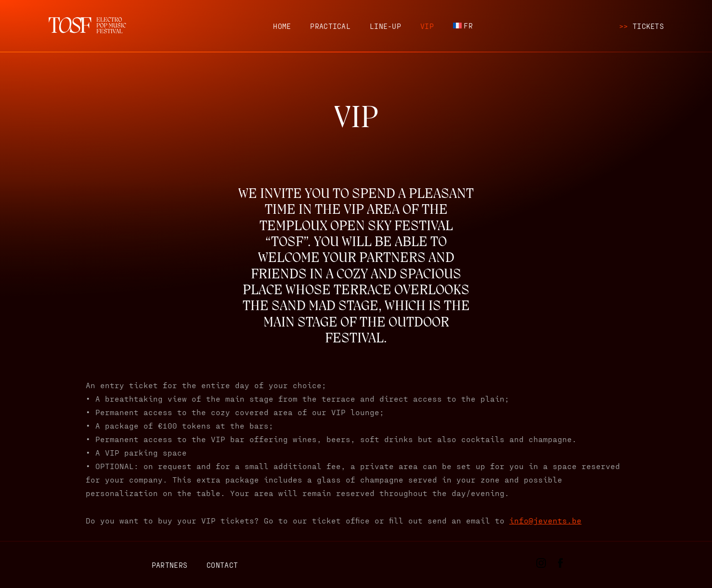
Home (282, 26)
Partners (169, 565)
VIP (427, 26)
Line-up (385, 26)
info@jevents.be (545, 520)
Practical (330, 26)
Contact (222, 565)
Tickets (641, 26)
